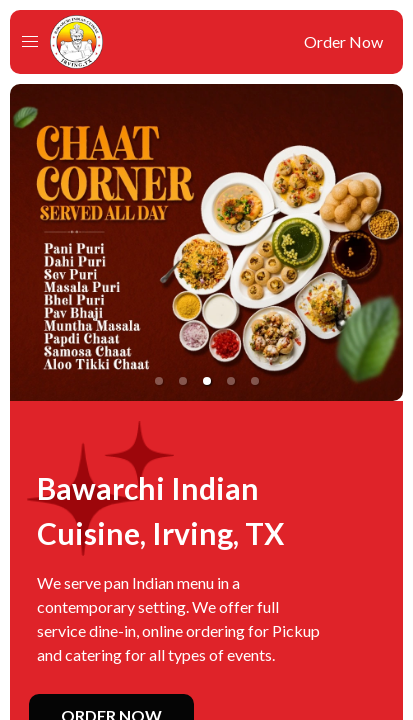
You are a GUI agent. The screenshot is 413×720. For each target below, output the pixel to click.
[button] (30, 42)
